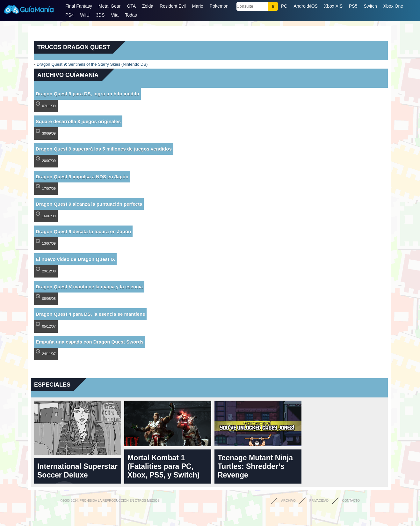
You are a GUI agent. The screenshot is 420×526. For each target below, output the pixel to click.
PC (284, 6)
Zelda (148, 6)
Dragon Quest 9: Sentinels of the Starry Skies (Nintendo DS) (92, 64)
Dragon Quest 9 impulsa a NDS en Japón (82, 177)
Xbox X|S (333, 6)
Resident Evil (173, 6)
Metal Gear (109, 6)
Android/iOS (305, 6)
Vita (115, 15)
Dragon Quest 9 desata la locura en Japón (83, 231)
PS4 (69, 15)
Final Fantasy (79, 6)
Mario (198, 6)
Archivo (288, 501)
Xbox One (393, 6)
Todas (131, 15)
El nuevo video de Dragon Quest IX (75, 259)
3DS (100, 15)
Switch (370, 6)
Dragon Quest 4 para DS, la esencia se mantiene (90, 314)
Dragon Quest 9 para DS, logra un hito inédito (87, 94)
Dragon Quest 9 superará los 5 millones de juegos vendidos (104, 149)
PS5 (353, 6)
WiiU (85, 15)
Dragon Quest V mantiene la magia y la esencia (89, 287)
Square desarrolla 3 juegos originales (78, 121)
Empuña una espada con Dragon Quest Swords (90, 342)
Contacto (351, 501)
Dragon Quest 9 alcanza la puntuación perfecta (89, 204)
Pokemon (219, 6)
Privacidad (319, 501)
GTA (131, 6)
